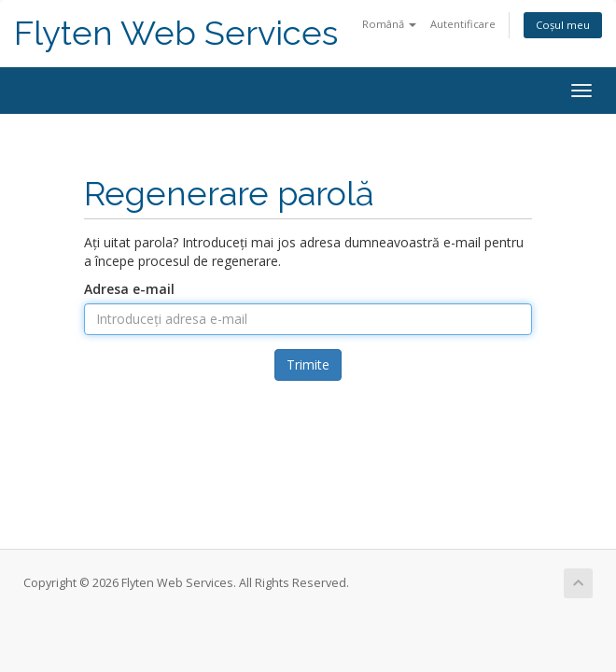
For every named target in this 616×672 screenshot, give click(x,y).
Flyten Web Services (176, 33)
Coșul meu (563, 25)
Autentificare (463, 24)
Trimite (308, 364)
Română (389, 24)
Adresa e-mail (129, 289)
